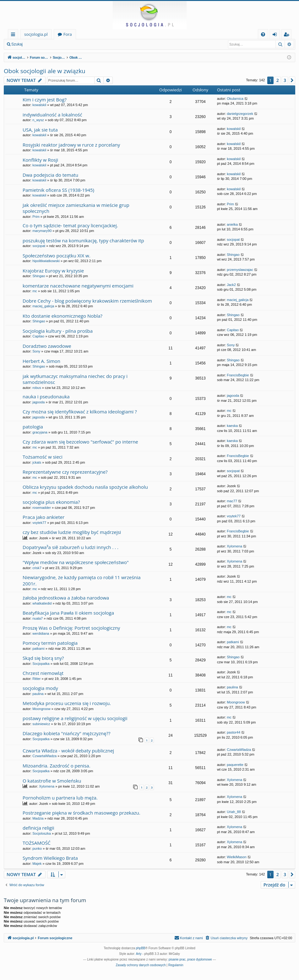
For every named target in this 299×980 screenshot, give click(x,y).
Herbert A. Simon (41, 361)
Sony (36, 351)
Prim (36, 217)
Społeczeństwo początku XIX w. (57, 256)
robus (37, 388)
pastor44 (234, 732)
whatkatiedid (42, 603)
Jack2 (231, 285)
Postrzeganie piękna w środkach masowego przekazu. (82, 813)
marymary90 (42, 231)
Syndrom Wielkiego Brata (50, 858)
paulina (38, 694)
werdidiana (41, 633)
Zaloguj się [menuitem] (276, 35)
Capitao (38, 336)
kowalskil (39, 105)
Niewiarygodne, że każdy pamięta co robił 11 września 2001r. (82, 580)
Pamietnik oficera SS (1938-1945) (58, 190)
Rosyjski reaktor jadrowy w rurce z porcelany (71, 145)
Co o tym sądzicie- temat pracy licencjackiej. (70, 225)
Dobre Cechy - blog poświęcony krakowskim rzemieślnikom (87, 301)
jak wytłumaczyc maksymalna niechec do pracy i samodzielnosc (75, 379)
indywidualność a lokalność (52, 115)
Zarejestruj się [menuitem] (288, 35)
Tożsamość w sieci (43, 457)
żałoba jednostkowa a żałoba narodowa (66, 598)
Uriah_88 (234, 812)
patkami (38, 649)
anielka (232, 224)
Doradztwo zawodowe (47, 346)
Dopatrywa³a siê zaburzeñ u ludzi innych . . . (71, 547)
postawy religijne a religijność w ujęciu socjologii (75, 718)
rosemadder (42, 508)
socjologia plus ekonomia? (51, 502)
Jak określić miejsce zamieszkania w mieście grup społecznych (76, 208)
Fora (68, 34)
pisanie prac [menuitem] (177, 959)
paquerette (235, 765)
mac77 (232, 501)
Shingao (233, 255)
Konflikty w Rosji (40, 160)
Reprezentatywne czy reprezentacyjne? (65, 472)
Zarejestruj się (71, 44)
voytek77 (39, 523)
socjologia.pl (36, 34)
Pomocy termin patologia (50, 643)
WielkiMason (236, 857)
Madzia (38, 818)
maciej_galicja (43, 306)
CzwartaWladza (44, 756)
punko (37, 848)
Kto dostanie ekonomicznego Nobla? (63, 316)
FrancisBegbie (238, 375)
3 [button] (285, 80)
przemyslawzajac (240, 270)
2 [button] (278, 80)
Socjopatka (41, 664)
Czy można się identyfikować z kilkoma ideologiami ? (80, 412)
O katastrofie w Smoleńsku (52, 781)
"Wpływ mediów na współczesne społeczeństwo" (76, 562)
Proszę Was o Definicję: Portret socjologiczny (71, 628)
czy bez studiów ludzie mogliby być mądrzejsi (72, 532)
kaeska (232, 426)
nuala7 (38, 618)
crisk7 (37, 568)
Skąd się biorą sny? (43, 658)
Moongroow (41, 709)
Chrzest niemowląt (43, 673)
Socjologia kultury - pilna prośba (58, 331)
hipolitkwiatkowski (46, 261)
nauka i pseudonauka (46, 396)
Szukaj (17, 44)
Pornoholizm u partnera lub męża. (60, 798)
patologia (33, 427)
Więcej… (14, 35)
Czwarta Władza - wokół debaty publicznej (68, 751)
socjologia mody (40, 688)
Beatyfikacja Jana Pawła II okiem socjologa (68, 613)
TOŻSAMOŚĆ (37, 843)
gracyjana (40, 432)
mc (35, 291)
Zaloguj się (41, 44)
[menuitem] (263, 34)
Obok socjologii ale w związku (45, 71)
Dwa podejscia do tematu (50, 175)
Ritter (36, 679)
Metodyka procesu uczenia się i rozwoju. (67, 703)
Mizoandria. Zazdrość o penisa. (57, 766)
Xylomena (234, 546)
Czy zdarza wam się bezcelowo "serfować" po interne (80, 442)
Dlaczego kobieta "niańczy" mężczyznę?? (66, 733)
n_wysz (38, 120)
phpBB (141, 948)
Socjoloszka (42, 833)
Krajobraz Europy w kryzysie (53, 271)
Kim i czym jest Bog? (45, 100)
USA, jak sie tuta (40, 130)
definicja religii (38, 828)
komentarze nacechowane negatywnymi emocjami (78, 286)
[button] (292, 80)
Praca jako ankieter (43, 517)
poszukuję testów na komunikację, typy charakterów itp (83, 240)
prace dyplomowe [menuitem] (199, 959)
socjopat (39, 246)
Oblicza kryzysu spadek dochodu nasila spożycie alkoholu (85, 487)
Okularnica (235, 99)
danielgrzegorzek (240, 114)
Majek (37, 864)
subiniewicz (41, 724)
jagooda (38, 402)
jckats (37, 462)
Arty (139, 954)
